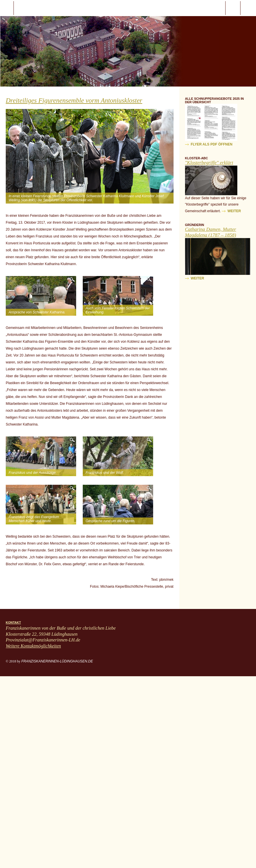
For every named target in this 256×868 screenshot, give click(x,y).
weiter (234, 211)
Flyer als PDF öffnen (212, 144)
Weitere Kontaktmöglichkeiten (33, 646)
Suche (233, 8)
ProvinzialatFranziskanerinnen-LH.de (248, 8)
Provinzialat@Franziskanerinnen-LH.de (43, 640)
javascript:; (7, 8)
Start (38, 8)
